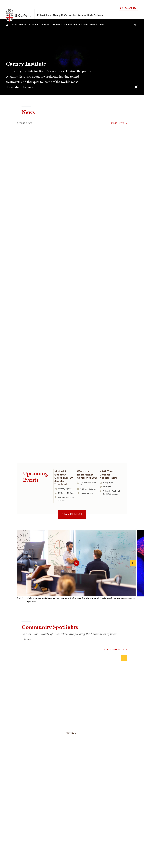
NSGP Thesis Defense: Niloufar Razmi (108, 475)
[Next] (133, 563)
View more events (72, 514)
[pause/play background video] (136, 87)
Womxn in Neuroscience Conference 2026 (87, 475)
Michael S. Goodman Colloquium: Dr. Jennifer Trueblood (64, 478)
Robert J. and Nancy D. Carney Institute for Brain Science (70, 10)
